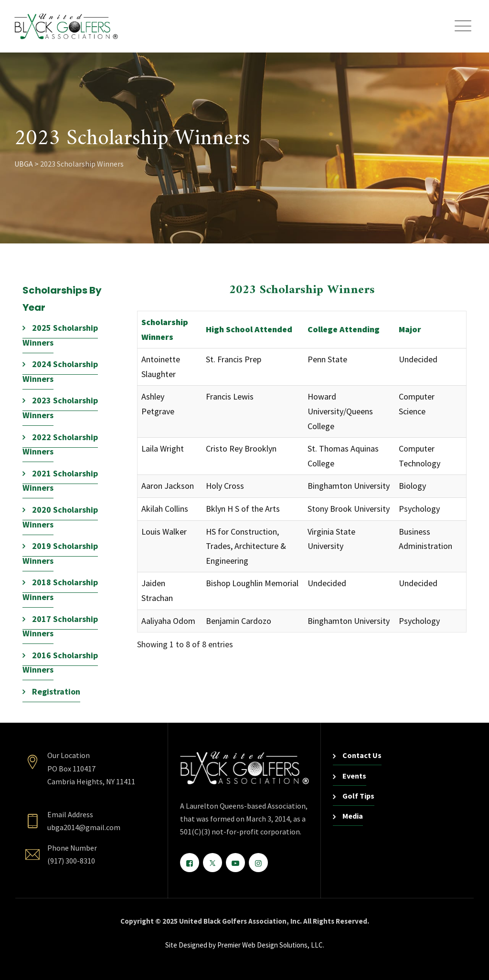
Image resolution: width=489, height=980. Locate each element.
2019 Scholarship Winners (60, 553)
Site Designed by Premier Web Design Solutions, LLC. (245, 945)
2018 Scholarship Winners (60, 590)
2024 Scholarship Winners (60, 371)
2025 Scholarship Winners (60, 335)
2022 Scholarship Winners (60, 444)
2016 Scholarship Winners (60, 663)
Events (354, 776)
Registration (56, 691)
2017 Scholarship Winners (60, 626)
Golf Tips (358, 796)
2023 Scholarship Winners (60, 408)
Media (353, 816)
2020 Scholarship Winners (60, 517)
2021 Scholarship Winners (60, 481)
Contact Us (362, 755)
